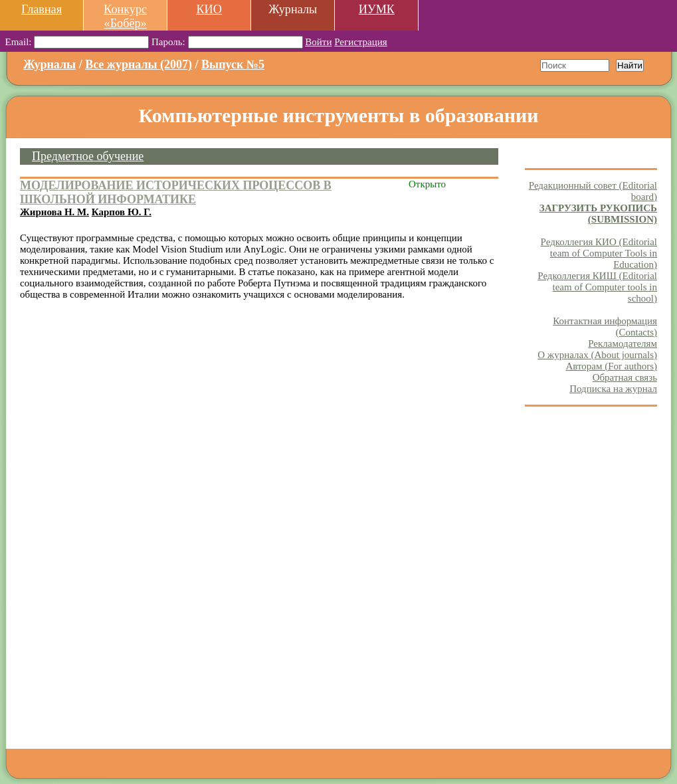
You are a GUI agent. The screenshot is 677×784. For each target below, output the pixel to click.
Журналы (49, 64)
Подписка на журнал (613, 389)
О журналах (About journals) (597, 355)
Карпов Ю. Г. (122, 212)
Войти (318, 42)
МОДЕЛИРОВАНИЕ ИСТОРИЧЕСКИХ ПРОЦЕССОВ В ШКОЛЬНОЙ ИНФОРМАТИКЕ (176, 192)
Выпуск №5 (233, 64)
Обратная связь (625, 377)
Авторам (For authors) (611, 366)
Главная (42, 9)
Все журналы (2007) (139, 64)
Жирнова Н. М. (54, 212)
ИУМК (377, 9)
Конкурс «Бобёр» (125, 16)
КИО (209, 9)
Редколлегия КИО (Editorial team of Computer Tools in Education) (599, 253)
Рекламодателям (623, 343)
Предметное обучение (88, 156)
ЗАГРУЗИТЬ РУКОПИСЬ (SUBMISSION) (598, 214)
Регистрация (361, 42)
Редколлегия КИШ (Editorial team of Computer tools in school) (597, 287)
